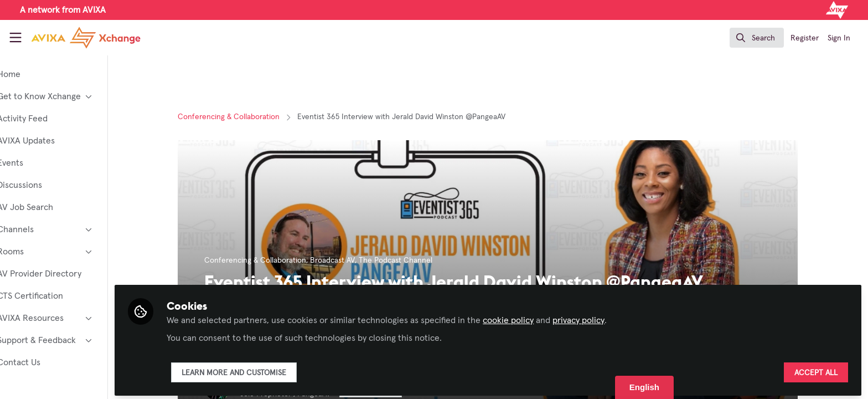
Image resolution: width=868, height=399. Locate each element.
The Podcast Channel (413, 260)
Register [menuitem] (805, 38)
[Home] (77, 38)
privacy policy (612, 317)
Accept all (816, 370)
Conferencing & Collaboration (246, 117)
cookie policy (542, 317)
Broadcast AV (350, 260)
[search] (757, 38)
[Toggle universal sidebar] (15, 38)
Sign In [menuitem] (839, 38)
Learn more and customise (268, 370)
